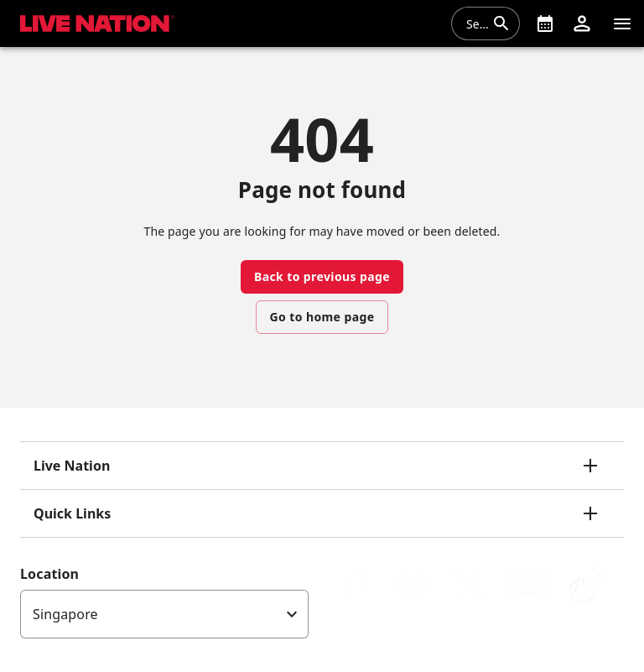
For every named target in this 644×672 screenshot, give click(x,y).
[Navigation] (622, 23)
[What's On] (545, 23)
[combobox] (475, 23)
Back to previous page (322, 276)
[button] (582, 23)
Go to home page (322, 317)
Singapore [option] (65, 614)
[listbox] (164, 614)
